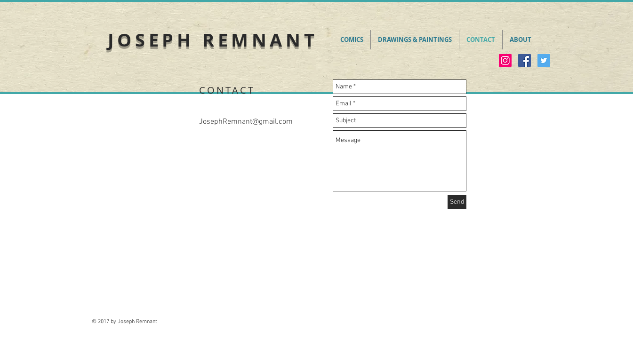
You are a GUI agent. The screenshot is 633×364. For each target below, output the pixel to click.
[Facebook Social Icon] (525, 60)
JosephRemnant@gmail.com (246, 122)
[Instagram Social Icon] (505, 60)
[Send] (457, 202)
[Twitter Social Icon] (544, 60)
